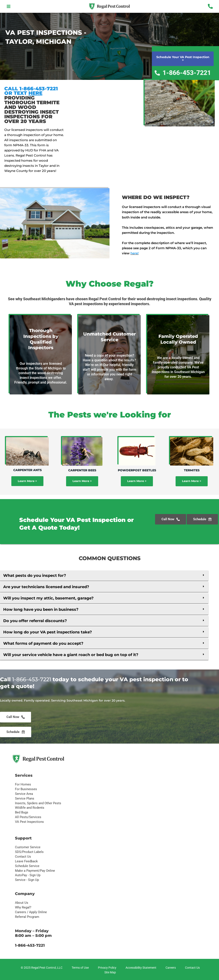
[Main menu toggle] (9, 6)
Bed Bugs (22, 812)
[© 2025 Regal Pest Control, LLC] (41, 968)
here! (135, 253)
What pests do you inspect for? (35, 576)
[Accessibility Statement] (140, 968)
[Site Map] (109, 973)
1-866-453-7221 (32, 679)
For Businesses (26, 789)
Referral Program (27, 917)
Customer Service (28, 847)
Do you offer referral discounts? (35, 621)
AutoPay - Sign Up (28, 875)
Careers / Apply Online (31, 912)
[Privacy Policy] (107, 968)
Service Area (24, 794)
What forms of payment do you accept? (43, 643)
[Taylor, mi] (109, 112)
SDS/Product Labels (29, 852)
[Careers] (170, 968)
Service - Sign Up (27, 880)
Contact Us (23, 857)
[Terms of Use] (80, 968)
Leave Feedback (26, 861)
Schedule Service (27, 866)
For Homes (23, 784)
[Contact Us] (192, 968)
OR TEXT (23, 93)
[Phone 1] (210, 6)
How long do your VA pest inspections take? (48, 632)
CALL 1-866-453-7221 (31, 89)
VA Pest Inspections (29, 822)
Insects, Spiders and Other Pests (38, 803)
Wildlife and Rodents (30, 808)
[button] (104, 576)
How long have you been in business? (41, 609)
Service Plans (25, 798)
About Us (22, 903)
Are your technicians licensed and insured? (46, 587)
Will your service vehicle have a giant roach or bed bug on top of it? (71, 655)
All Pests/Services (28, 817)
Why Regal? (23, 907)
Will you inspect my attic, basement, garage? (48, 598)
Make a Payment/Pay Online (35, 871)
